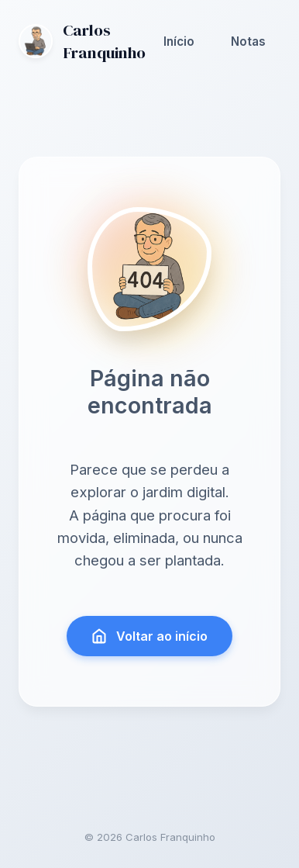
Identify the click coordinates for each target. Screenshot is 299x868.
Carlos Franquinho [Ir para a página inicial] (82, 41)
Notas (248, 41)
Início (179, 41)
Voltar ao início (150, 636)
